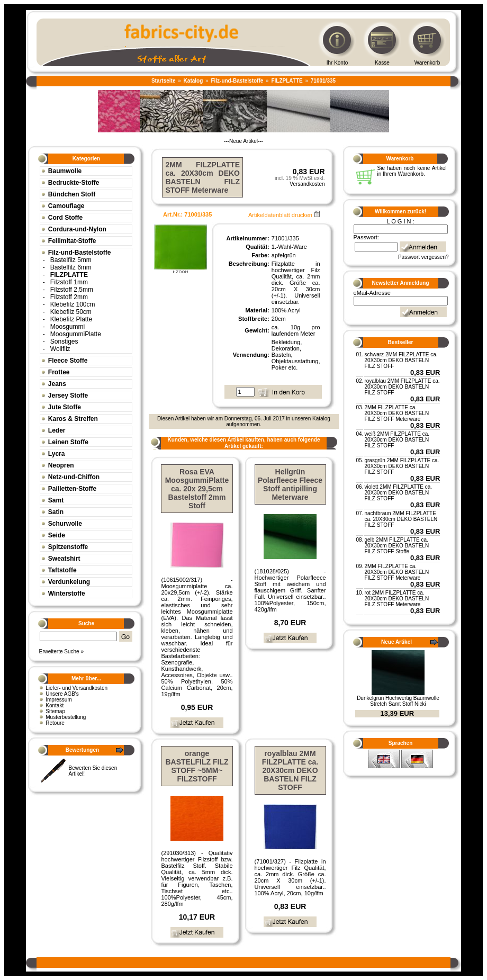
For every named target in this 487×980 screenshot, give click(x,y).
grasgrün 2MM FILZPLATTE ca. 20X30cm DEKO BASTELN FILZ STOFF (402, 466)
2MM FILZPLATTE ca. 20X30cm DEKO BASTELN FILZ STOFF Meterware (396, 413)
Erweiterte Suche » (61, 651)
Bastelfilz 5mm (71, 260)
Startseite (164, 81)
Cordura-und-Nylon (77, 229)
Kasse (382, 63)
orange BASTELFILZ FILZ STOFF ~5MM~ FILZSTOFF (197, 766)
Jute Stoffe (65, 407)
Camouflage (66, 206)
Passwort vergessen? (423, 257)
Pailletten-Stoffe (72, 489)
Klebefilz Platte (71, 319)
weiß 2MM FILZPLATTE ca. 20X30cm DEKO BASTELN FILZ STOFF (397, 440)
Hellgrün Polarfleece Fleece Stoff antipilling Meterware (290, 484)
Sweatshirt (64, 559)
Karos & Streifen (73, 419)
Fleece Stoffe (68, 361)
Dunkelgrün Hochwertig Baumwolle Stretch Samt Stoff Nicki (398, 701)
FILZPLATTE (287, 81)
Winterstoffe (67, 594)
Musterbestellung (66, 717)
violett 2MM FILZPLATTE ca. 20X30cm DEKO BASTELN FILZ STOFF (398, 493)
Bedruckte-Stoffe (74, 183)
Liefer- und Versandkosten (76, 688)
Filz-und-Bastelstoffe (237, 81)
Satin (56, 512)
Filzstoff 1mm (69, 282)
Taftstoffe (62, 570)
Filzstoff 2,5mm (72, 290)
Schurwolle (65, 524)
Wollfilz (60, 349)
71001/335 (323, 81)
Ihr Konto (337, 63)
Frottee (59, 372)
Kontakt (55, 705)
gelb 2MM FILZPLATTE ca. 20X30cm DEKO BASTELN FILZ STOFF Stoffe (396, 546)
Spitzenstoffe (68, 547)
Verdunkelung (69, 582)
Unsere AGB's (62, 694)
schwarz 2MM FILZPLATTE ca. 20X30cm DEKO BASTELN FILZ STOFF (401, 360)
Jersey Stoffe (68, 395)
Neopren (61, 465)
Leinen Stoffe (68, 442)
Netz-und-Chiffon (74, 477)
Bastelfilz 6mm (71, 267)
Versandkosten (307, 184)
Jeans (57, 384)
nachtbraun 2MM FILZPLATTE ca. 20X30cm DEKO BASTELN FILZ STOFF (401, 519)
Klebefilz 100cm (73, 304)
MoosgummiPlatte (76, 334)
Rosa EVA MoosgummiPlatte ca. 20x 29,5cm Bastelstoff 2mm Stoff (197, 489)
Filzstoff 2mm (69, 297)
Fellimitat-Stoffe (72, 241)
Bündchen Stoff (72, 194)
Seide (57, 535)
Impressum (58, 700)
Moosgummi (67, 327)
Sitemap (55, 711)
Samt (56, 500)
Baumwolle (65, 171)
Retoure (55, 723)
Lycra (57, 454)
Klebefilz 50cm (71, 312)
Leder (57, 430)
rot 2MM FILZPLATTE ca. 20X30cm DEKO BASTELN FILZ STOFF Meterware (396, 599)
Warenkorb (427, 63)
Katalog (193, 81)
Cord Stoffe (65, 218)
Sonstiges (64, 341)
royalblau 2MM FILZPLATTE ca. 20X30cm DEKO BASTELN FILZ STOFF (290, 770)
